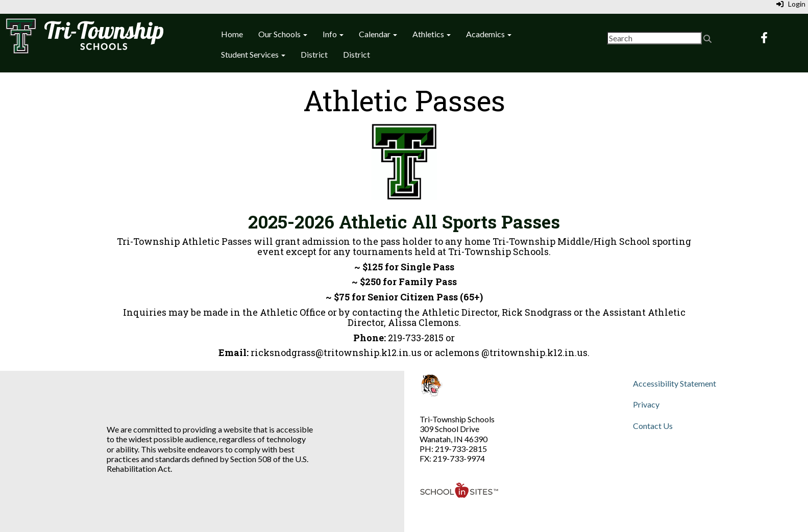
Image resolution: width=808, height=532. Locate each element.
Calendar (378, 34)
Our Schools (283, 34)
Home (232, 34)
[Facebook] (764, 39)
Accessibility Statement (675, 383)
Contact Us (653, 426)
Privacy (646, 404)
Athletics (432, 34)
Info (333, 34)
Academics (489, 34)
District (314, 54)
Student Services (253, 54)
